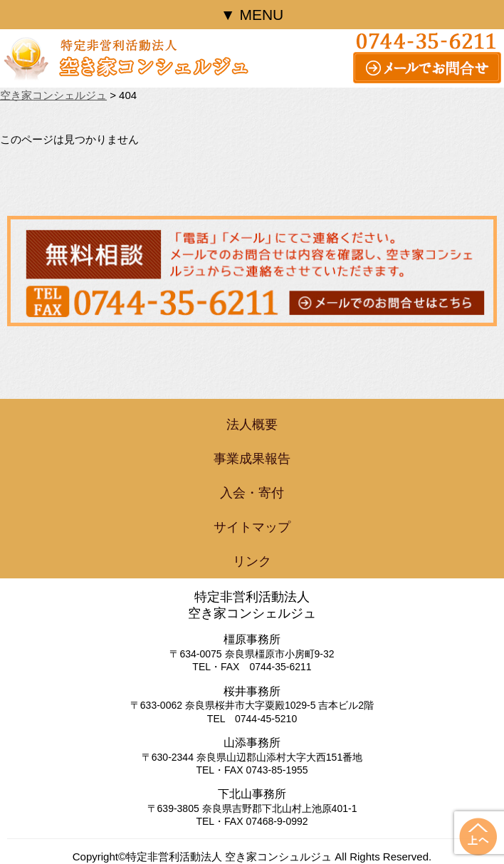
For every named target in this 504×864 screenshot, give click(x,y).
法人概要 (252, 425)
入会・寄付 (252, 493)
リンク (252, 561)
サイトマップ (252, 527)
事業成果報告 (252, 459)
